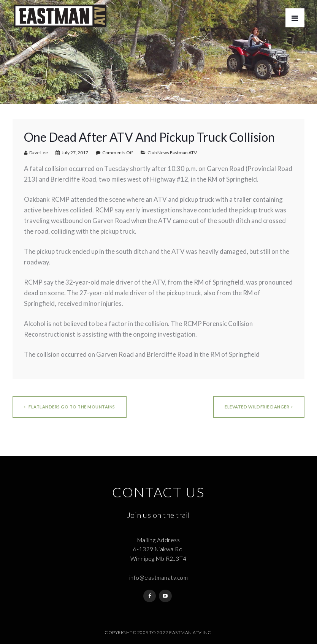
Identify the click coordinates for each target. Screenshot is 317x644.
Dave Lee (39, 153)
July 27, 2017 (75, 153)
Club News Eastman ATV (172, 153)
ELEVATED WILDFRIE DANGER (259, 407)
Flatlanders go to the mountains (70, 407)
